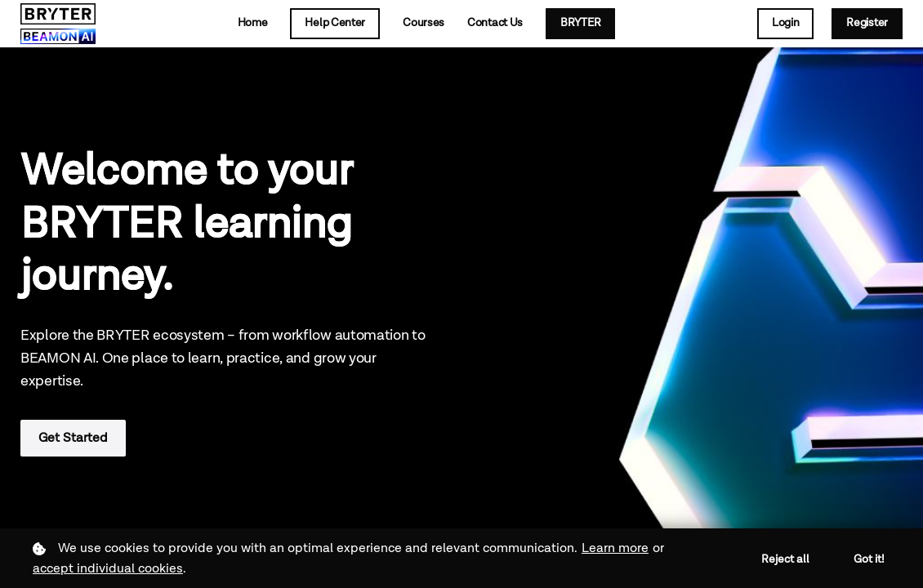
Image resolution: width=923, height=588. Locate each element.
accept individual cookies (108, 569)
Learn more (615, 548)
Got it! (869, 559)
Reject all (785, 559)
